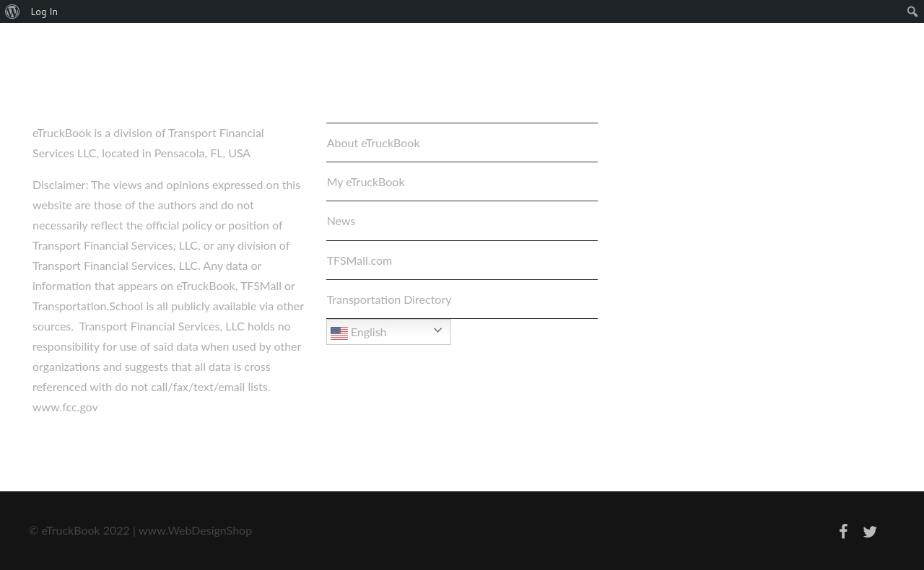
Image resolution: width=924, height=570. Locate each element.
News (341, 220)
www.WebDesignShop (195, 530)
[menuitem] (13, 12)
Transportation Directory (389, 299)
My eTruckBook (366, 181)
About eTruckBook (374, 142)
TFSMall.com (360, 260)
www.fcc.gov (65, 407)
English (359, 333)
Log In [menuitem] (44, 12)
